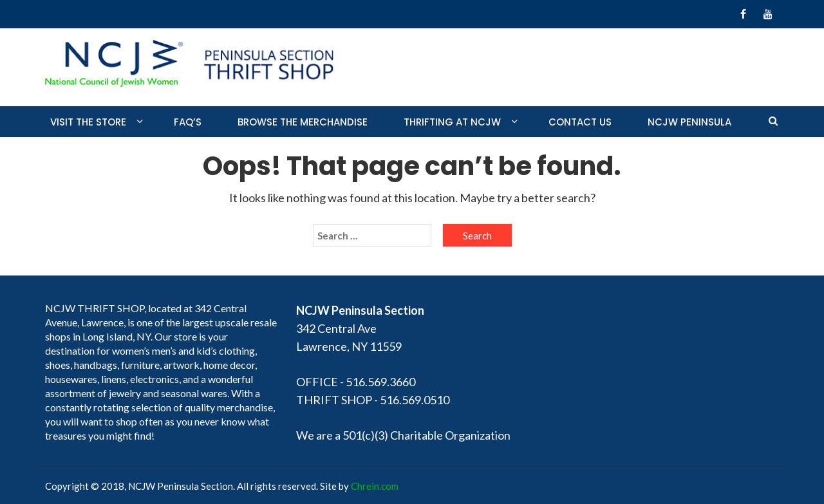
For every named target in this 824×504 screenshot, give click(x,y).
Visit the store (88, 122)
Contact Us (580, 122)
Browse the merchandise (303, 122)
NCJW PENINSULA (689, 122)
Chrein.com (375, 486)
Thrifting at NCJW (452, 122)
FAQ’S (188, 122)
